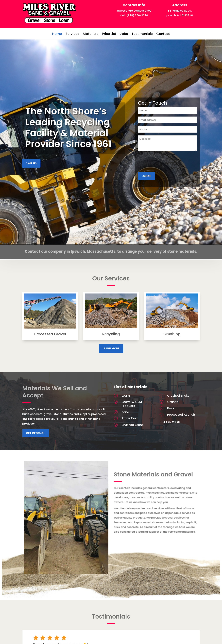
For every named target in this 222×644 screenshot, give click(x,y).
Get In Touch (36, 433)
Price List (109, 34)
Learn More (111, 348)
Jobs (124, 34)
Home (57, 34)
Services (72, 34)
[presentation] (163, 162)
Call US (31, 163)
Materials (91, 34)
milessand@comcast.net (134, 11)
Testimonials (142, 34)
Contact (163, 34)
